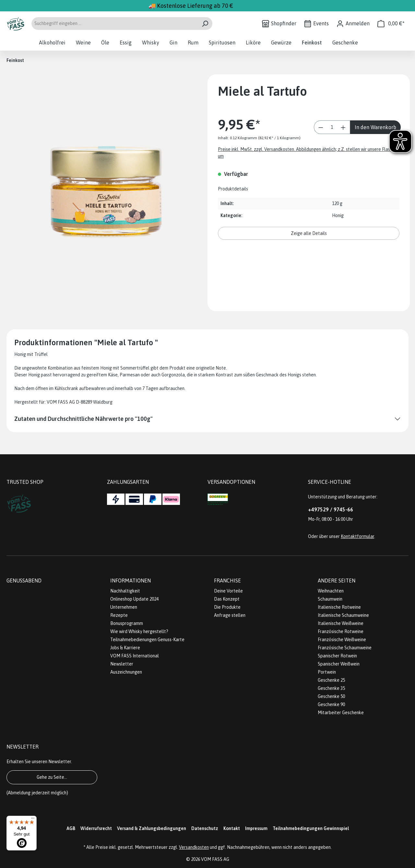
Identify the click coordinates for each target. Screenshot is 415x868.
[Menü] (33, 820)
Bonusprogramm (127, 623)
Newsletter (122, 664)
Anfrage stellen (230, 615)
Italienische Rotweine (339, 607)
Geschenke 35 (331, 688)
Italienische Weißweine (341, 623)
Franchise (227, 581)
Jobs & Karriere (125, 648)
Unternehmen (124, 607)
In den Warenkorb (375, 127)
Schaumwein (330, 599)
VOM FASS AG (215, 859)
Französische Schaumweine (345, 648)
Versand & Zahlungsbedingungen (152, 828)
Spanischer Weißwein (339, 664)
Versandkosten (194, 847)
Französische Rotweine (341, 631)
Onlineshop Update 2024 (134, 599)
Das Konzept (227, 599)
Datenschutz (205, 828)
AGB (71, 828)
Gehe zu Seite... (52, 777)
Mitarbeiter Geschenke (341, 713)
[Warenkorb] (391, 24)
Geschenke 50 (331, 696)
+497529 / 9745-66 (331, 509)
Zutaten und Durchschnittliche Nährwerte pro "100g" (83, 419)
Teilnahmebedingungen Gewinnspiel (311, 828)
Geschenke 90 (331, 704)
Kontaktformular (357, 536)
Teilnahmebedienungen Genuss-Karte (147, 640)
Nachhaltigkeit (125, 591)
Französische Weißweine (342, 640)
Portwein (327, 672)
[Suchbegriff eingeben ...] (114, 24)
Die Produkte (227, 607)
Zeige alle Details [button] (309, 233)
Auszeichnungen (126, 672)
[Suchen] (205, 24)
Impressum (256, 828)
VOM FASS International (135, 656)
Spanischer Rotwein (337, 656)
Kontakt (232, 828)
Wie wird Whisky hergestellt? (139, 631)
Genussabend (24, 581)
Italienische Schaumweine (343, 615)
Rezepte (119, 615)
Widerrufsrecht (96, 828)
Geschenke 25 (331, 680)
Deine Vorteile (228, 591)
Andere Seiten (337, 581)
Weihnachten (331, 591)
